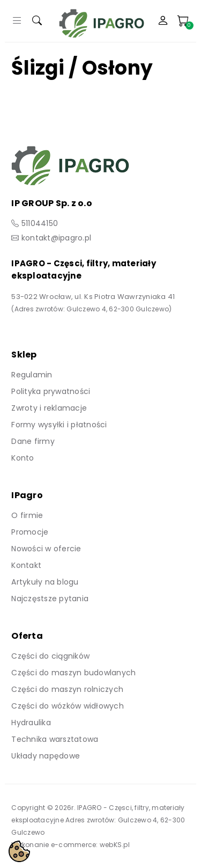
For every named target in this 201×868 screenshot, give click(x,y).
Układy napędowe (46, 756)
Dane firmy (33, 441)
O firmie (27, 515)
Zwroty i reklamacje (49, 408)
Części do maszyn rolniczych (67, 689)
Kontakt (26, 565)
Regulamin (32, 375)
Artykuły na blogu (45, 582)
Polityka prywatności (51, 391)
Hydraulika (31, 723)
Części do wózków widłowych (68, 706)
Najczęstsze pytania (50, 599)
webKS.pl (115, 845)
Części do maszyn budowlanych (73, 673)
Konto (23, 458)
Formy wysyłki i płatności (59, 425)
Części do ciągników (50, 656)
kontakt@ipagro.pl (56, 238)
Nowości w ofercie (46, 549)
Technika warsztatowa (55, 739)
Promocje (30, 532)
